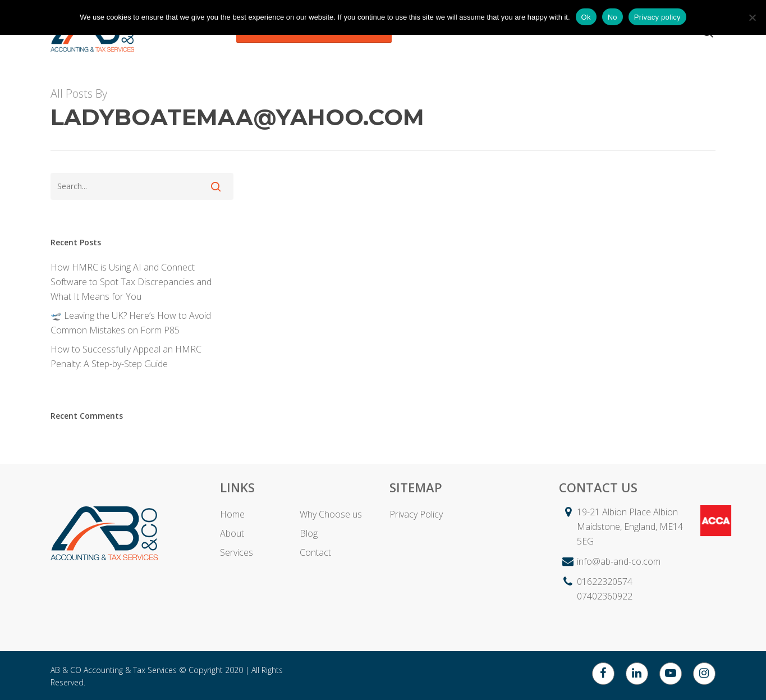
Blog (309, 533)
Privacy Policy (416, 514)
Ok (586, 17)
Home (232, 514)
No (613, 17)
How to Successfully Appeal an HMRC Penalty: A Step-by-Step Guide (126, 356)
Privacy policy (657, 17)
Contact (315, 552)
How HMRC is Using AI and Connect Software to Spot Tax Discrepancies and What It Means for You (131, 282)
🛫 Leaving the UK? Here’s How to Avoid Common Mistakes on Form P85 (131, 323)
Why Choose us (331, 514)
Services (237, 552)
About (232, 533)
